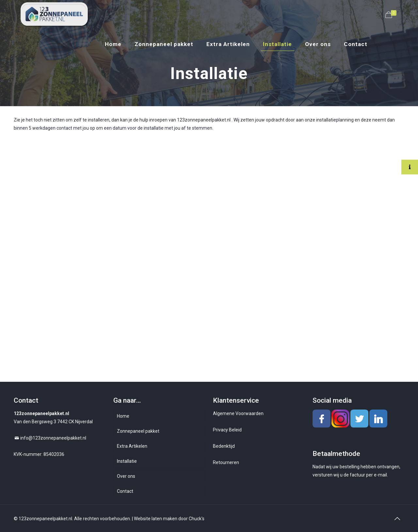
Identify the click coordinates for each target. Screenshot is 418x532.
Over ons (126, 476)
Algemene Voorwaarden (238, 413)
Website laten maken (156, 519)
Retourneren (226, 462)
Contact (125, 491)
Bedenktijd (224, 446)
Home (123, 416)
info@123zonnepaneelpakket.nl (53, 438)
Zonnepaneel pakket (138, 431)
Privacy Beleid (227, 430)
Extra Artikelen (132, 446)
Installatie (127, 461)
